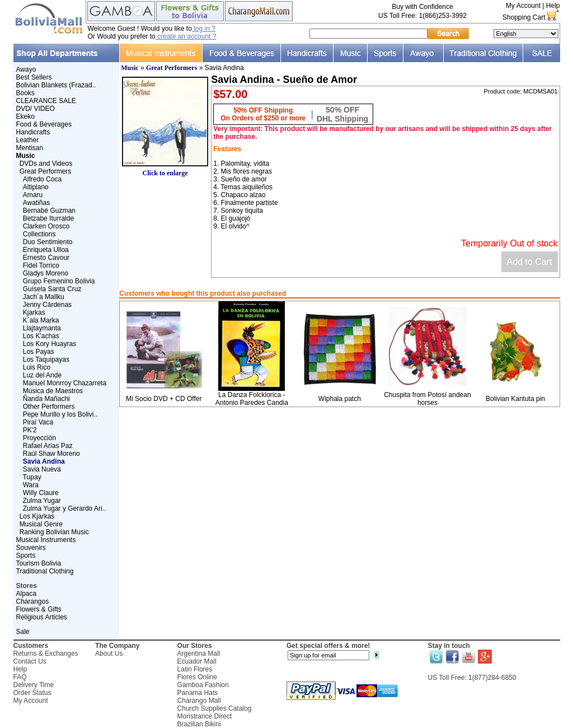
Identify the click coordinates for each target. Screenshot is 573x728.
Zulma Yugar (42, 501)
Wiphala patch (340, 399)
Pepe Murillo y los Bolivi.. (60, 414)
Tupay (32, 477)
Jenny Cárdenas (47, 305)
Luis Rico (37, 367)
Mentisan (30, 148)
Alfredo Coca (42, 179)
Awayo (26, 69)
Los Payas (39, 352)
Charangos (33, 601)
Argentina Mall (199, 654)
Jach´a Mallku (44, 297)
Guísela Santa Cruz (52, 289)
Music (130, 68)
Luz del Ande (42, 375)
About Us (109, 654)
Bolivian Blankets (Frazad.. (56, 85)
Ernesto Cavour (46, 258)
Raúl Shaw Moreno (51, 454)
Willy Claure (41, 493)
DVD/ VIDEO (36, 109)
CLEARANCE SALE (46, 101)
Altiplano (36, 187)
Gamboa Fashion (203, 685)
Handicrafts (33, 132)
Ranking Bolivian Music (54, 532)
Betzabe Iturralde (48, 218)
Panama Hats (198, 693)
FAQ (20, 677)
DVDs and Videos (46, 164)
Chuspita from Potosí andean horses (427, 399)
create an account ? (186, 36)
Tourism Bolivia (39, 563)
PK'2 (30, 430)
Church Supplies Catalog (215, 708)
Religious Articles (42, 617)
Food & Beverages (44, 124)
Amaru (33, 195)
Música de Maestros (53, 391)
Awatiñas (36, 203)
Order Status (32, 693)
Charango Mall (199, 701)
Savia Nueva (42, 469)
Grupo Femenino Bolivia (59, 281)
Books (25, 93)
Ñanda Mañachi (46, 399)
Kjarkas (34, 312)
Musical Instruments (46, 540)
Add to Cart (530, 262)
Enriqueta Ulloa (46, 250)
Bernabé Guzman (49, 211)
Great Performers (46, 171)
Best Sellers (34, 77)
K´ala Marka (41, 320)
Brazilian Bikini (199, 724)
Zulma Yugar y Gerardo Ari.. (65, 508)
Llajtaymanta (42, 328)
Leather (28, 140)
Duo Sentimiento (48, 242)
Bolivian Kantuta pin (515, 399)
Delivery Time (34, 685)
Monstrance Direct (205, 716)
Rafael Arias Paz (48, 446)
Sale (23, 632)
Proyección (39, 438)
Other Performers (49, 407)
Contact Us (30, 661)
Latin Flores (195, 669)
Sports (26, 556)
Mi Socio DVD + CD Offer (164, 399)
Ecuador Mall (197, 661)
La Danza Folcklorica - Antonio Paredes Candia (252, 399)
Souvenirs (31, 548)
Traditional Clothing (45, 571)
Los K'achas (41, 336)
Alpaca (27, 594)
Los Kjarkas (37, 516)
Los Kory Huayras (50, 344)
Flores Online (197, 677)
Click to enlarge (165, 170)
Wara (31, 485)
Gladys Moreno (46, 273)
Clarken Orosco (46, 226)
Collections (39, 234)
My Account (523, 6)
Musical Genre (41, 524)
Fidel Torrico (41, 265)
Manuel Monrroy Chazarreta (65, 383)
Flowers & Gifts (39, 609)
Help (553, 6)
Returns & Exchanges (46, 654)
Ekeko (25, 116)
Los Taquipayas (46, 360)
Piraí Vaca (38, 422)
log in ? (204, 29)
